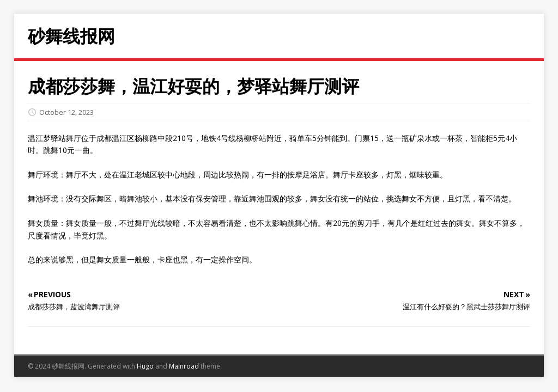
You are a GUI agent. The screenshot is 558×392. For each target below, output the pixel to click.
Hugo (145, 366)
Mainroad (184, 366)
